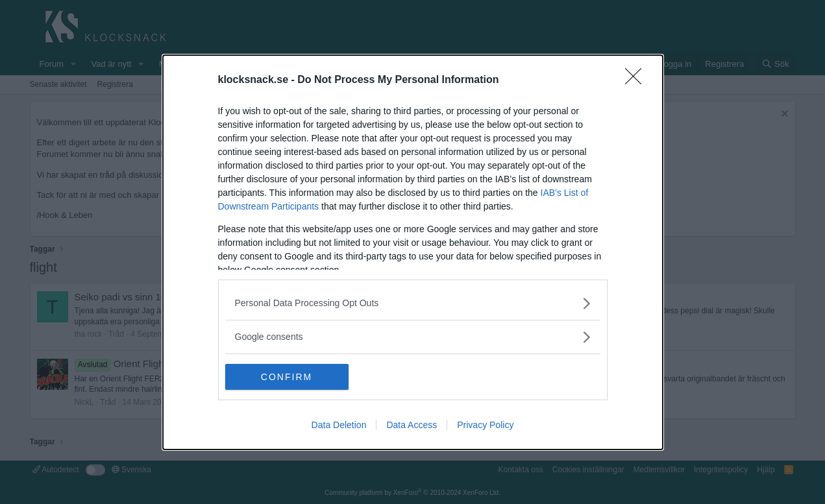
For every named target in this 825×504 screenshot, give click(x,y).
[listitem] (413, 303)
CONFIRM (287, 376)
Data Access (412, 425)
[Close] (637, 80)
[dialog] (413, 252)
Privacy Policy (485, 425)
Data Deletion (339, 425)
